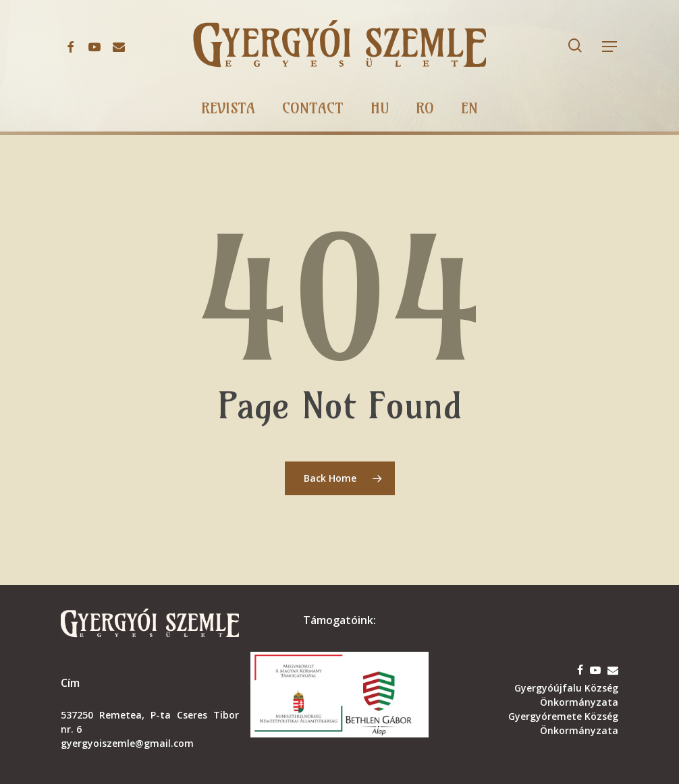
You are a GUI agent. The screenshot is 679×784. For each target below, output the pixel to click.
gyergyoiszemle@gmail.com (127, 743)
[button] (610, 47)
